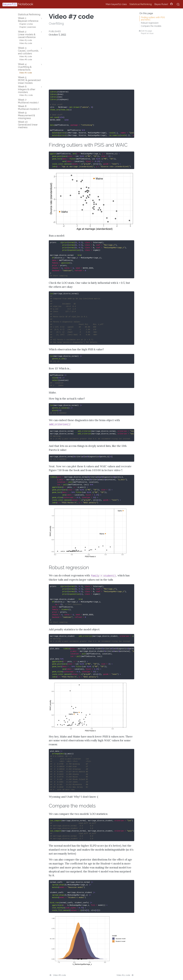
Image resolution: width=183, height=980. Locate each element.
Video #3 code (26, 40)
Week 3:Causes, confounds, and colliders (28, 51)
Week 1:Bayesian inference (28, 20)
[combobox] (178, 4)
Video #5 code (26, 56)
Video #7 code (26, 73)
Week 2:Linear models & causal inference (27, 35)
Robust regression (150, 23)
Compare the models (151, 26)
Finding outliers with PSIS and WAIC (153, 19)
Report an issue (147, 33)
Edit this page (146, 31)
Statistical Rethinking (29, 15)
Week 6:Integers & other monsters (27, 89)
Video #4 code (26, 43)
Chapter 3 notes (26, 24)
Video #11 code (26, 95)
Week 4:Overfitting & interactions (25, 67)
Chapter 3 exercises (28, 27)
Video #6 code (26, 60)
